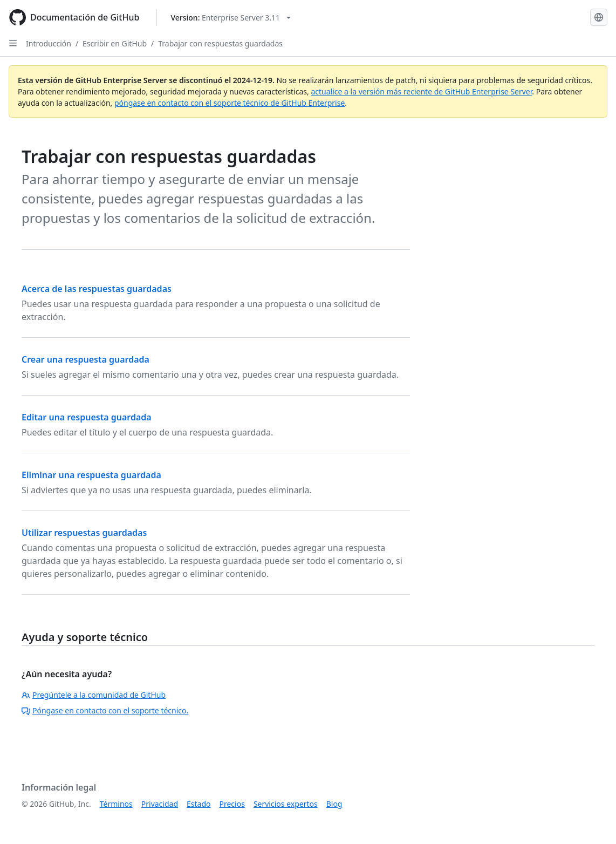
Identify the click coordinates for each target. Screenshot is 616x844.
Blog (334, 804)
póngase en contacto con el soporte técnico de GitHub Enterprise (230, 103)
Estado (199, 804)
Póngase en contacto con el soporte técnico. (105, 710)
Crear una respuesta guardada (85, 359)
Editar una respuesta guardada (87, 417)
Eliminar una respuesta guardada (91, 475)
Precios (232, 804)
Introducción (49, 43)
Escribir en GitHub (115, 43)
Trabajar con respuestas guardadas (220, 43)
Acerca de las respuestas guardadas (97, 289)
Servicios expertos (286, 804)
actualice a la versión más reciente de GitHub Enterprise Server (421, 91)
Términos (116, 804)
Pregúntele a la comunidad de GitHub (94, 695)
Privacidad (160, 804)
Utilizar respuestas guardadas (84, 533)
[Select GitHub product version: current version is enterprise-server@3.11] (231, 18)
